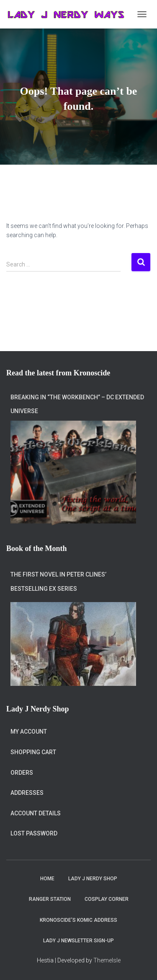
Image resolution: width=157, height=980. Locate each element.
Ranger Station (50, 899)
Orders (22, 773)
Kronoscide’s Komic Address (78, 920)
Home (47, 879)
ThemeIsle (107, 960)
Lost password (34, 833)
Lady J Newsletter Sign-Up (78, 941)
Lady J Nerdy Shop (93, 879)
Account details (36, 813)
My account (29, 732)
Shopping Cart (33, 752)
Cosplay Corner (107, 899)
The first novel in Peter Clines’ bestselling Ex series (58, 582)
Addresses (27, 793)
